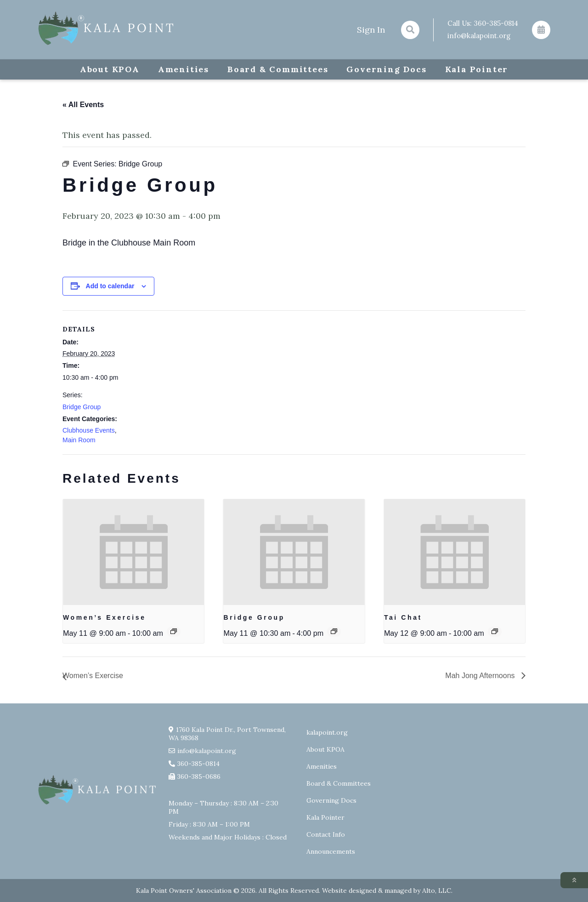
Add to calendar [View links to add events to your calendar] (110, 286)
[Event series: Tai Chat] (495, 631)
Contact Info (326, 834)
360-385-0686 (199, 776)
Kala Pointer (477, 69)
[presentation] (133, 552)
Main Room (79, 440)
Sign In (371, 30)
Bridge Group (82, 407)
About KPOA (110, 69)
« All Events (83, 105)
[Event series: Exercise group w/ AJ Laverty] (174, 631)
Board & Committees (278, 69)
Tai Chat (403, 617)
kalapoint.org (327, 732)
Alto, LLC (437, 891)
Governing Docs (386, 69)
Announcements (331, 851)
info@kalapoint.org (479, 36)
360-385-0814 (496, 23)
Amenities (184, 69)
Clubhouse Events (89, 430)
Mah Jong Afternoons (481, 676)
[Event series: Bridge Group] (334, 631)
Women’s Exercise (105, 617)
